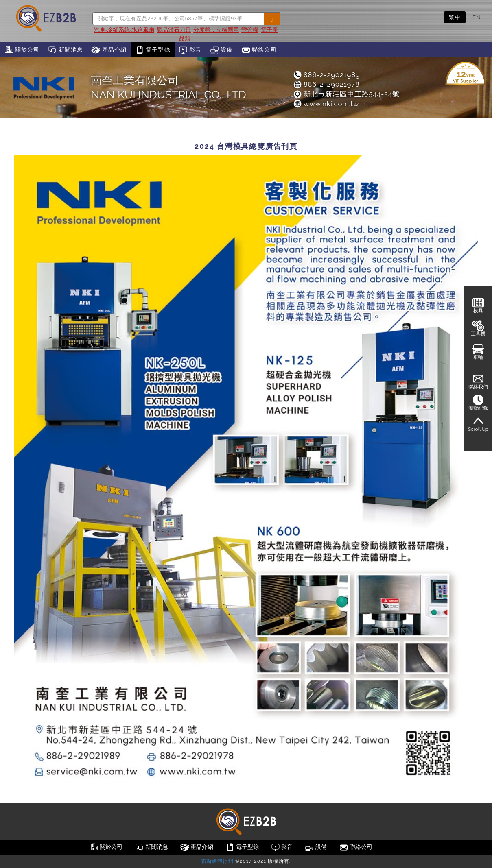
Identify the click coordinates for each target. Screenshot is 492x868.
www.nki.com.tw (326, 104)
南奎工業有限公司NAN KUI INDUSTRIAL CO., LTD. (169, 87)
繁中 (455, 17)
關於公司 (22, 50)
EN (477, 17)
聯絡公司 (259, 50)
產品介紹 (109, 50)
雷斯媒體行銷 (218, 861)
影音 (190, 50)
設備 (222, 50)
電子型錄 (153, 50)
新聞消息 (65, 50)
